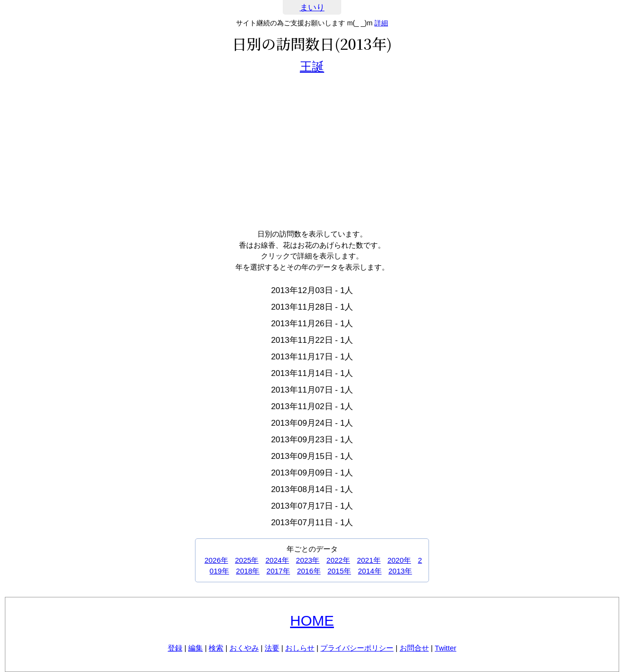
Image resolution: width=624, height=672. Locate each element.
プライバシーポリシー (357, 648)
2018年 (248, 571)
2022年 (338, 560)
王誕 (312, 66)
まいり (312, 8)
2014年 (370, 571)
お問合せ (414, 648)
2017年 (278, 571)
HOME (312, 621)
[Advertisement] (312, 151)
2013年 (400, 571)
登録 (175, 648)
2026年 (216, 560)
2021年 (369, 560)
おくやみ (244, 648)
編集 (195, 648)
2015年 (339, 571)
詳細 (381, 23)
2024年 (277, 560)
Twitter (446, 648)
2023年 (308, 560)
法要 (272, 648)
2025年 (247, 560)
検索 (216, 648)
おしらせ (300, 648)
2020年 (399, 560)
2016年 (309, 571)
